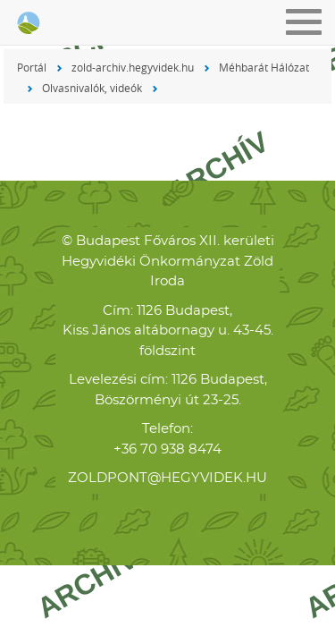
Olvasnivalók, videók (92, 88)
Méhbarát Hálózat (264, 67)
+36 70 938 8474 (167, 449)
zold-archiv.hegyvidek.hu (133, 67)
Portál (32, 67)
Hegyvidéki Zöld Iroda (27, 24)
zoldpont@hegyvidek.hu (167, 478)
